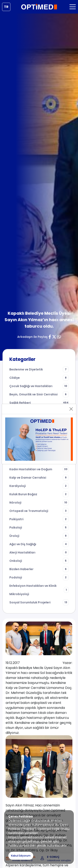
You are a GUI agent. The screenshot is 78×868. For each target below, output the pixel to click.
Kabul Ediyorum (21, 856)
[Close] (71, 409)
